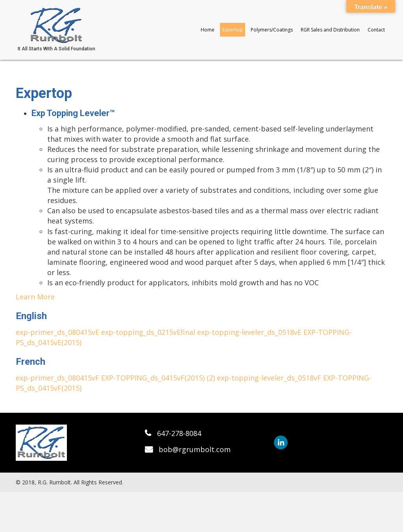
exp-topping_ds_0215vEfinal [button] (149, 332)
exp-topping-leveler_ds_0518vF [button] (270, 378)
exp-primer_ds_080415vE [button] (58, 332)
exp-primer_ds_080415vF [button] (58, 378)
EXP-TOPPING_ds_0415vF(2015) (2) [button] (159, 378)
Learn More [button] (35, 297)
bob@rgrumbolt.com (195, 449)
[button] (281, 442)
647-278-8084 (179, 433)
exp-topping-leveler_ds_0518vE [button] (250, 332)
